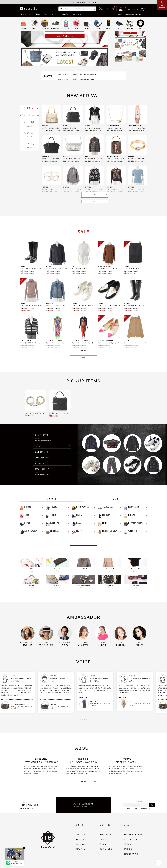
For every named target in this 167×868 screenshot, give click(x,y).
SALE (31, 14)
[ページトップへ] (159, 863)
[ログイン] (107, 9)
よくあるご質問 (81, 839)
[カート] (113, 9)
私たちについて (130, 825)
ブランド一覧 (105, 825)
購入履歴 (103, 844)
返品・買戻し (77, 14)
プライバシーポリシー (131, 839)
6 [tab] (89, 68)
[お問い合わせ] (162, 5)
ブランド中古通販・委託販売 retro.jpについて (132, 15)
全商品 (38, 14)
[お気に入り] (100, 9)
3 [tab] (82, 68)
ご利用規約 (128, 844)
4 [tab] (85, 68)
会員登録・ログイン (106, 834)
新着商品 (23, 14)
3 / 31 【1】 (29, 125)
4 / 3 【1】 (30, 108)
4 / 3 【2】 (29, 116)
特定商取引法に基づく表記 (133, 834)
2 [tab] (80, 68)
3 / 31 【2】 (29, 136)
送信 (152, 805)
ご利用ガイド (65, 14)
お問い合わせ (81, 849)
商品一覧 (80, 825)
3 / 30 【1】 (29, 146)
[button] (21, 404)
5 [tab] (87, 68)
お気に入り (104, 839)
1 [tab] (78, 68)
